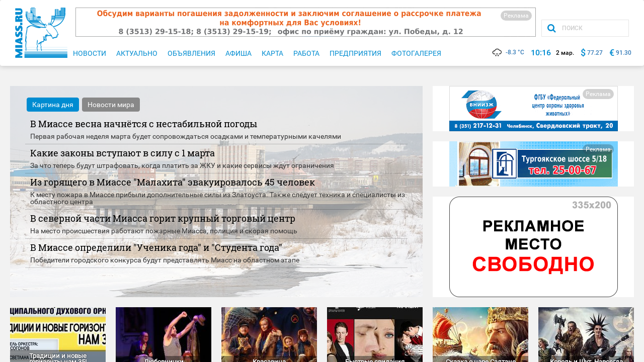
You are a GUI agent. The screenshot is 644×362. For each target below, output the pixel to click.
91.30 (624, 53)
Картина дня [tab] (53, 105)
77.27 (595, 53)
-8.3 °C (508, 52)
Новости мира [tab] (111, 105)
